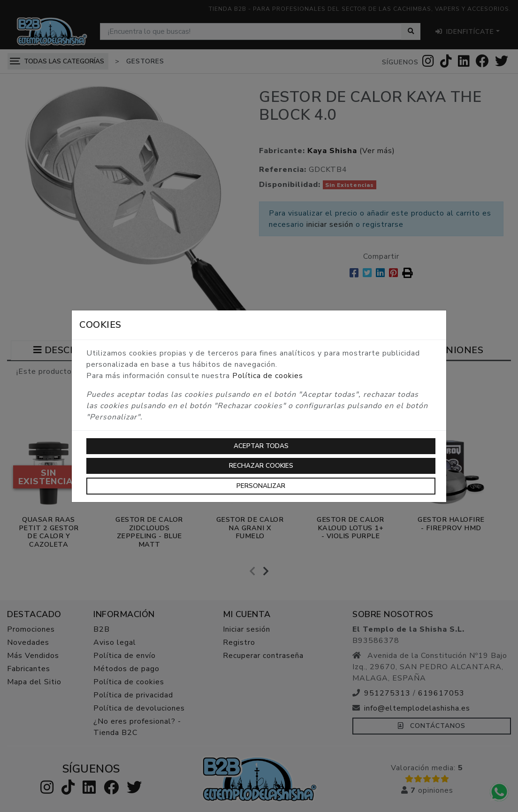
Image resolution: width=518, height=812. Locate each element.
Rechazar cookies (261, 466)
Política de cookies (268, 376)
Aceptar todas (261, 446)
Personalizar (261, 486)
